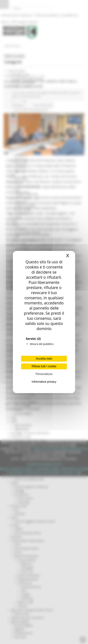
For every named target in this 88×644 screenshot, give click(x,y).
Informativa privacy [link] (44, 382)
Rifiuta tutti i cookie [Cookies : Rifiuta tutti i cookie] (44, 366)
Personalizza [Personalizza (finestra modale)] (44, 374)
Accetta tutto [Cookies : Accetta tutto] (44, 359)
